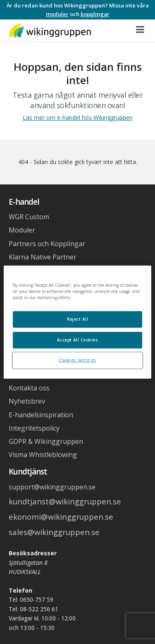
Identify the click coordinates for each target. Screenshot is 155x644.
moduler (57, 14)
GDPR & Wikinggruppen (46, 441)
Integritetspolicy (34, 428)
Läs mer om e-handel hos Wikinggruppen (78, 117)
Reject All (78, 319)
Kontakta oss (29, 388)
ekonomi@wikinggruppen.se (61, 517)
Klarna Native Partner (43, 257)
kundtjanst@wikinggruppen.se (65, 501)
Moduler (22, 230)
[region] (77, 322)
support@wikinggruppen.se (52, 487)
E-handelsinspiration (41, 415)
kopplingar (95, 14)
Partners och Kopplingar (47, 244)
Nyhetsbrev (27, 401)
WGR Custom (29, 217)
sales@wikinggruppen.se (54, 532)
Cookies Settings (77, 360)
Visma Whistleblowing (43, 455)
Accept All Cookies (78, 339)
